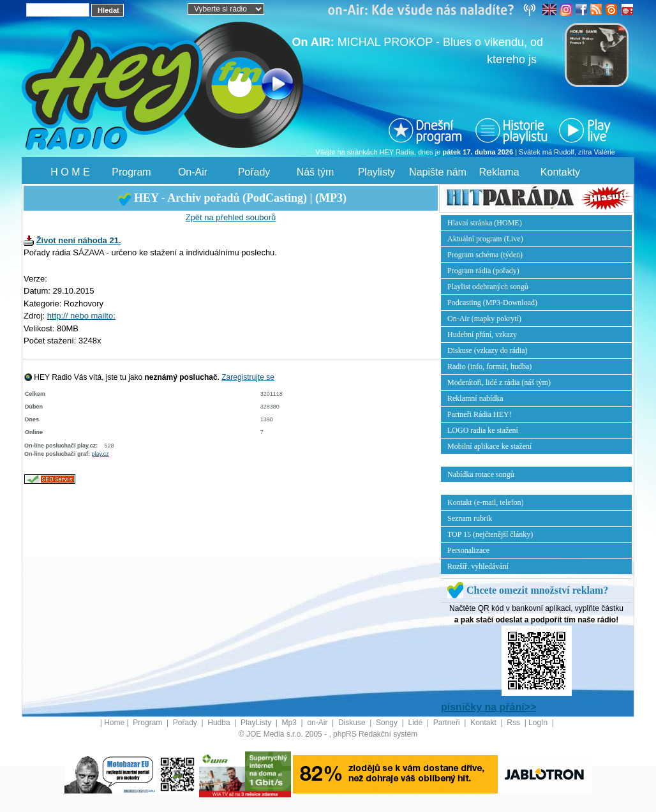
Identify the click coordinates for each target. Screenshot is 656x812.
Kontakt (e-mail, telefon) (486, 502)
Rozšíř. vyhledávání (478, 566)
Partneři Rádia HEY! (480, 414)
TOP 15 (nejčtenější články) (490, 534)
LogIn (539, 723)
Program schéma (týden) (485, 255)
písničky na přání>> (488, 707)
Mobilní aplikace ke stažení (489, 446)
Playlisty (377, 172)
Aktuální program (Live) (485, 239)
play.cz (101, 454)
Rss (514, 723)
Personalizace (468, 550)
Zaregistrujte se (248, 377)
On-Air (193, 172)
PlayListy (257, 723)
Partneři (448, 723)
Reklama (499, 172)
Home (114, 723)
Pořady (254, 172)
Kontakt (484, 723)
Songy (388, 723)
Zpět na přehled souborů (231, 217)
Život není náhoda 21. (79, 240)
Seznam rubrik (470, 518)
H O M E (70, 172)
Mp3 (291, 723)
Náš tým (316, 172)
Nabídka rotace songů (481, 474)
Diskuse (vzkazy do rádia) (488, 350)
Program (131, 172)
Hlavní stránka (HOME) (485, 223)
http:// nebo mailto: (81, 316)
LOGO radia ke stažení (483, 430)
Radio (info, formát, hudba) (489, 366)
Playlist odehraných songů (488, 287)
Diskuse (353, 723)
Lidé (417, 723)
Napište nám (438, 172)
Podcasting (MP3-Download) (492, 303)
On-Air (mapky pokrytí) (484, 319)
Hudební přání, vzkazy (482, 335)
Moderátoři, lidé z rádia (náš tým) (499, 382)
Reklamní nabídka (475, 398)
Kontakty (560, 172)
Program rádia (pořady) (483, 271)
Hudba (220, 723)
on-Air (318, 723)
